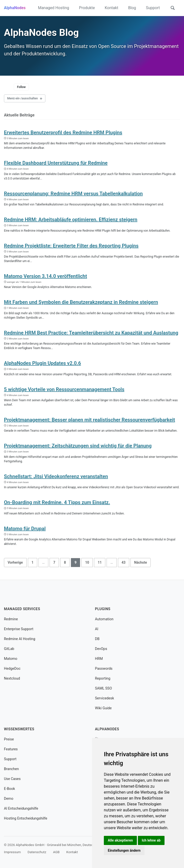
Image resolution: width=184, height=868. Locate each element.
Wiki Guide (103, 708)
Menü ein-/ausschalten (22, 98)
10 (87, 562)
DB (97, 639)
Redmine (11, 619)
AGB (56, 852)
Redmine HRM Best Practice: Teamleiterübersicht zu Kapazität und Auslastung (91, 333)
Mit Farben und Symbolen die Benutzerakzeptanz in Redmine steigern (81, 302)
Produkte (87, 8)
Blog (132, 8)
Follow (21, 87)
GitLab (9, 649)
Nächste (141, 562)
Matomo (11, 659)
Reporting (103, 679)
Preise (9, 739)
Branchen (11, 769)
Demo (9, 799)
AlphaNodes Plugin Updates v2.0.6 (42, 363)
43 (124, 562)
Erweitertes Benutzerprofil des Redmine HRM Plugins (63, 133)
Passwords (104, 669)
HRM (99, 659)
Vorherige (15, 562)
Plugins (103, 609)
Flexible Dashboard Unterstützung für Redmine (56, 163)
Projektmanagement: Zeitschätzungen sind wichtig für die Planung (78, 446)
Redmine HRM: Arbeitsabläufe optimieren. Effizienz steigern (71, 220)
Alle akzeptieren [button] (120, 840)
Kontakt (111, 8)
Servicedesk (104, 698)
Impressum (12, 852)
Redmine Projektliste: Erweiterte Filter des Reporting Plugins (71, 245)
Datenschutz (37, 852)
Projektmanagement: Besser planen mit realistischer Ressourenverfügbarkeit (90, 420)
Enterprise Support (19, 629)
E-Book (9, 789)
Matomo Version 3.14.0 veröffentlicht (46, 276)
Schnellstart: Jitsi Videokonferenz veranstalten (56, 476)
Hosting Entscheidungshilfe (26, 818)
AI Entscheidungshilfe (21, 809)
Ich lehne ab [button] (151, 840)
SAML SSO (103, 688)
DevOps (101, 649)
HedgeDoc (12, 669)
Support (153, 8)
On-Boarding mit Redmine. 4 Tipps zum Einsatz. (57, 502)
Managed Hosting (54, 8)
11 (100, 562)
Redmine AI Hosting (20, 639)
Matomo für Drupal (25, 528)
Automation (104, 619)
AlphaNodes (15, 8)
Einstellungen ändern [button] (124, 850)
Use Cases (12, 779)
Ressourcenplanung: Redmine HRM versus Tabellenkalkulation (73, 194)
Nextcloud (12, 679)
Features (11, 749)
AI (97, 629)
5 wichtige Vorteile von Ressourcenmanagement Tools (64, 389)
